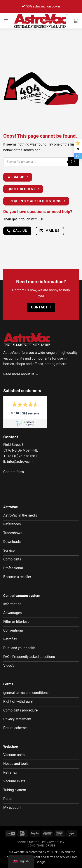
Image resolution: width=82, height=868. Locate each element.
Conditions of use (41, 846)
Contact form (14, 472)
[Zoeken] (73, 162)
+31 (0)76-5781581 (22, 456)
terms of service (58, 857)
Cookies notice (28, 842)
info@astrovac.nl (20, 462)
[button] (6, 21)
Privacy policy (53, 842)
